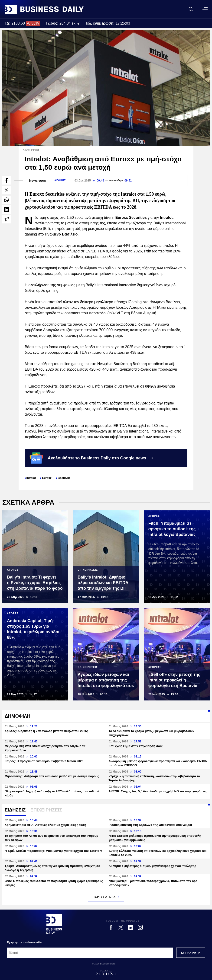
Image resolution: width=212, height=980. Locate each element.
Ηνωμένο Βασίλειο (61, 234)
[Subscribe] (189, 953)
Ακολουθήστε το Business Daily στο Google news (91, 458)
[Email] (90, 953)
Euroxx (47, 478)
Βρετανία (64, 478)
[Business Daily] (54, 924)
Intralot (166, 218)
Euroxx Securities (132, 218)
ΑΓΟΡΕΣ (60, 180)
